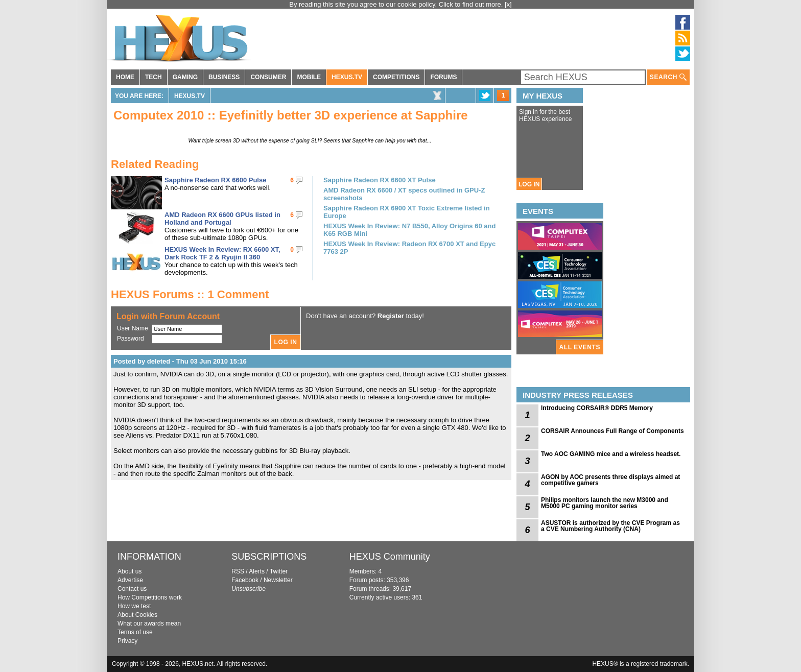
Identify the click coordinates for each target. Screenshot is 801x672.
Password (131, 339)
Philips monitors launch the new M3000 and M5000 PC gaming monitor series (605, 503)
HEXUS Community (390, 557)
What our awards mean (149, 623)
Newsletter (278, 580)
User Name (133, 328)
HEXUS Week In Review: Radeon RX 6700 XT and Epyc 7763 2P (409, 248)
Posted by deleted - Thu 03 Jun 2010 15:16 (180, 361)
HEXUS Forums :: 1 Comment (190, 294)
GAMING (185, 77)
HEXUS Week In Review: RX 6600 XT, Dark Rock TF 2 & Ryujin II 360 (222, 253)
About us (129, 571)
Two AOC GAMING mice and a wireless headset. (611, 454)
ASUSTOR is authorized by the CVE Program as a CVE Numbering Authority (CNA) (610, 526)
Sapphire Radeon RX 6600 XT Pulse (380, 180)
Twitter (279, 571)
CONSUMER (268, 77)
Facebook (245, 580)
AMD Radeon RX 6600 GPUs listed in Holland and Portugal (222, 219)
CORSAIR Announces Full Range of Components (612, 431)
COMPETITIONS (396, 77)
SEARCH (668, 77)
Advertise (130, 580)
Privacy (127, 641)
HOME (125, 77)
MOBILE (309, 77)
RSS (238, 571)
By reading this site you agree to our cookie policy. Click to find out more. (397, 4)
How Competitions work (150, 597)
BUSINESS (224, 77)
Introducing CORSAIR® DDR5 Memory (597, 408)
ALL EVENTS (580, 347)
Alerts (257, 571)
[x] (508, 4)
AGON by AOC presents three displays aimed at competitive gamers (610, 480)
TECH (154, 77)
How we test (134, 606)
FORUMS (443, 77)
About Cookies (137, 615)
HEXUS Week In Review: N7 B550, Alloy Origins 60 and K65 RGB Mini (409, 230)
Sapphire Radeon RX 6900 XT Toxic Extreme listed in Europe (407, 212)
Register (391, 316)
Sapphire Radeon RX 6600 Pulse (215, 180)
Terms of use (135, 632)
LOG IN (529, 184)
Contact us (132, 589)
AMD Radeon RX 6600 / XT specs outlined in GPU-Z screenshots (404, 194)
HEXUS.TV (347, 77)
